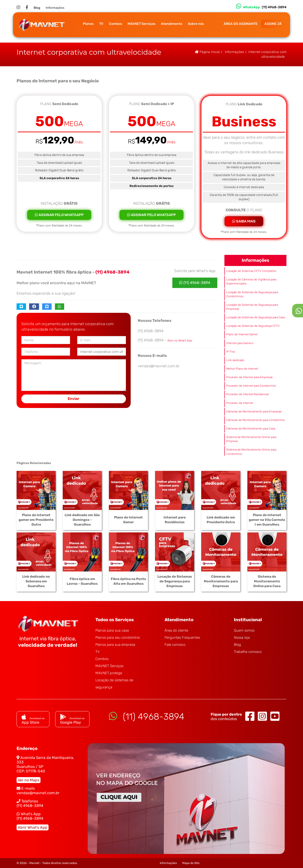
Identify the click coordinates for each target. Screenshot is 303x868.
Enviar (74, 399)
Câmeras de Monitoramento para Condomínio (256, 420)
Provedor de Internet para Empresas (250, 377)
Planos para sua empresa (115, 645)
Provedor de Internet (240, 403)
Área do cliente (176, 630)
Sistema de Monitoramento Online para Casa (267, 581)
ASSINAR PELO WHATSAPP (59, 215)
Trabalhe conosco (248, 652)
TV (101, 24)
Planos (88, 24)
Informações (55, 8)
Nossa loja (242, 638)
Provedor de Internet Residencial (247, 394)
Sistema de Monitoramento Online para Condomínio (251, 452)
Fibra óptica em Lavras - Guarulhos (82, 581)
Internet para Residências (175, 520)
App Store (33, 720)
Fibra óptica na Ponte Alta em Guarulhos (128, 581)
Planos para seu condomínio (118, 638)
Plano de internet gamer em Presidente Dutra (36, 520)
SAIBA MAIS (244, 221)
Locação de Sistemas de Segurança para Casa (256, 317)
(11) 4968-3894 (195, 283)
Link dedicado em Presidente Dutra (221, 520)
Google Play (72, 720)
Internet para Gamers (240, 343)
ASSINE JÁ (273, 24)
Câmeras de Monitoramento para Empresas (254, 412)
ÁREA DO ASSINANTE (241, 24)
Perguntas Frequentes (182, 638)
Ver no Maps (29, 780)
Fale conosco (175, 645)
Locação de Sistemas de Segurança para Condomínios (252, 294)
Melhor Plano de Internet (242, 369)
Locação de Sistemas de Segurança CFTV (253, 326)
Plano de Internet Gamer (242, 334)
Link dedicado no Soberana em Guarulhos (36, 581)
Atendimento (172, 24)
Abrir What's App (33, 827)
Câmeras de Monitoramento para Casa (251, 429)
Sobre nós (196, 24)
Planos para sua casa (112, 630)
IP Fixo (231, 352)
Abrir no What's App (180, 341)
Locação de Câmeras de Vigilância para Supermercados (251, 281)
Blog (37, 8)
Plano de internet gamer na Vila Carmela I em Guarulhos (267, 520)
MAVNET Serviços (141, 24)
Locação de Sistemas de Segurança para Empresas (252, 307)
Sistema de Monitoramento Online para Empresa (251, 439)
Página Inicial (207, 52)
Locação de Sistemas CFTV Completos (251, 271)
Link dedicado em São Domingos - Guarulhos (82, 520)
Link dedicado (235, 360)
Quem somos (244, 630)
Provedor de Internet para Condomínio (251, 386)
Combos (115, 24)
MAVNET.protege (109, 673)
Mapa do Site (191, 863)
